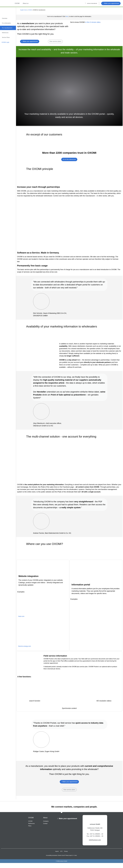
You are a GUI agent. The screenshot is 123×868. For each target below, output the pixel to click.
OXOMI (17, 3)
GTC (61, 851)
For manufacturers (7, 28)
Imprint (57, 851)
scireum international (92, 3)
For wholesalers (6, 23)
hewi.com (21, 616)
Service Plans (6, 37)
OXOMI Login (5, 42)
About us (26, 3)
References (5, 33)
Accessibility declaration (52, 855)
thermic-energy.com (25, 646)
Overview (5, 18)
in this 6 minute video (92, 22)
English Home (24, 10)
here (67, 16)
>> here (75, 855)
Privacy (66, 851)
